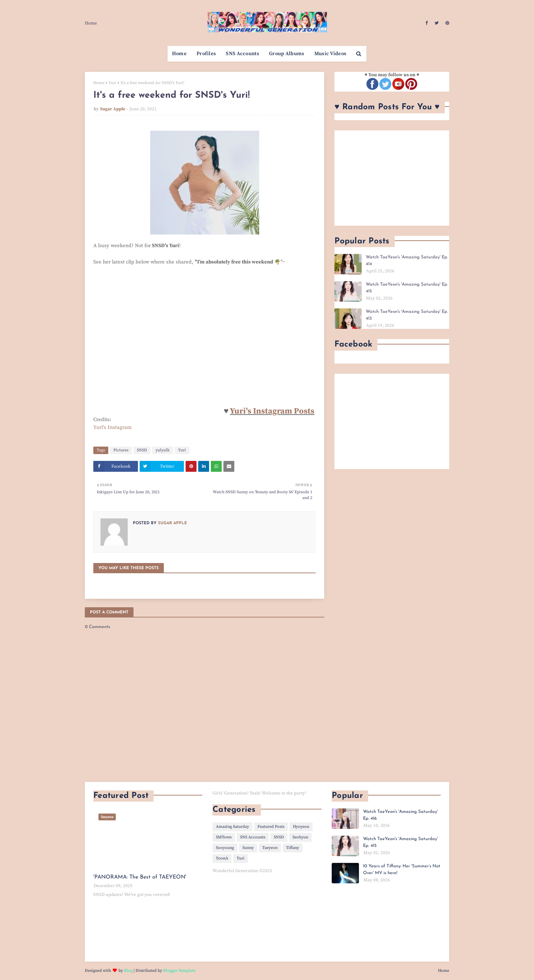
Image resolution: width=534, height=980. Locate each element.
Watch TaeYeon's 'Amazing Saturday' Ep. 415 (407, 288)
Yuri (113, 83)
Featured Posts (271, 827)
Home (91, 23)
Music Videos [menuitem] (331, 54)
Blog (128, 971)
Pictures (121, 450)
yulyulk (163, 450)
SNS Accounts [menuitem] (242, 54)
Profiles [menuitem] (206, 54)
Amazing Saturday (232, 827)
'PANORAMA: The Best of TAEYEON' (140, 877)
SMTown (224, 837)
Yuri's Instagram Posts (272, 411)
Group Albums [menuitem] (287, 54)
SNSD (142, 450)
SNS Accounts (253, 837)
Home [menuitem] (179, 54)
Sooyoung (225, 848)
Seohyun (300, 837)
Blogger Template (179, 971)
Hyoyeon (301, 827)
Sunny (248, 848)
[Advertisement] (392, 178)
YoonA (222, 858)
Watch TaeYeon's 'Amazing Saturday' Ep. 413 (407, 315)
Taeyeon (270, 848)
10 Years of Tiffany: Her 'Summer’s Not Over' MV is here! (402, 870)
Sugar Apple (113, 109)
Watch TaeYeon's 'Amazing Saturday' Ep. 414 (407, 261)
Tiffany (293, 848)
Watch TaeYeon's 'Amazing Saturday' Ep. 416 (400, 815)
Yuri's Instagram (113, 427)
